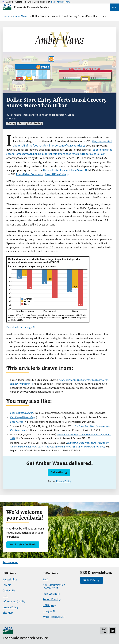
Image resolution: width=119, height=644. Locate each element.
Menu (115, 7)
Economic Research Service (32, 7)
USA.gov (47, 611)
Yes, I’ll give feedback (23, 544)
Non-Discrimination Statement (54, 586)
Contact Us (9, 590)
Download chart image (19, 327)
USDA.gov (48, 605)
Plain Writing (50, 594)
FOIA (45, 580)
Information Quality (14, 601)
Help (5, 596)
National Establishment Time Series (64, 170)
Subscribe (57, 472)
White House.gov (52, 617)
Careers (7, 585)
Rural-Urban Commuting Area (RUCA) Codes (41, 174)
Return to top (10, 562)
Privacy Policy (63, 481)
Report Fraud (50, 599)
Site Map (8, 613)
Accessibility (10, 580)
